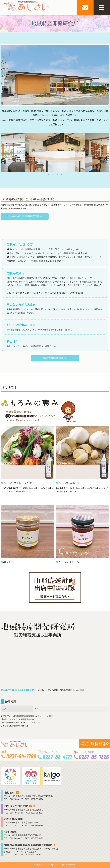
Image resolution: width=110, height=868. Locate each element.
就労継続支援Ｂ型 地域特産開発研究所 (25, 216)
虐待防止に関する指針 (48, 690)
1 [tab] (49, 175)
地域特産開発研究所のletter (55, 358)
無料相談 (93, 744)
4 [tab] (61, 175)
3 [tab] (57, 175)
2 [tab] (53, 175)
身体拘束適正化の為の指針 (72, 690)
